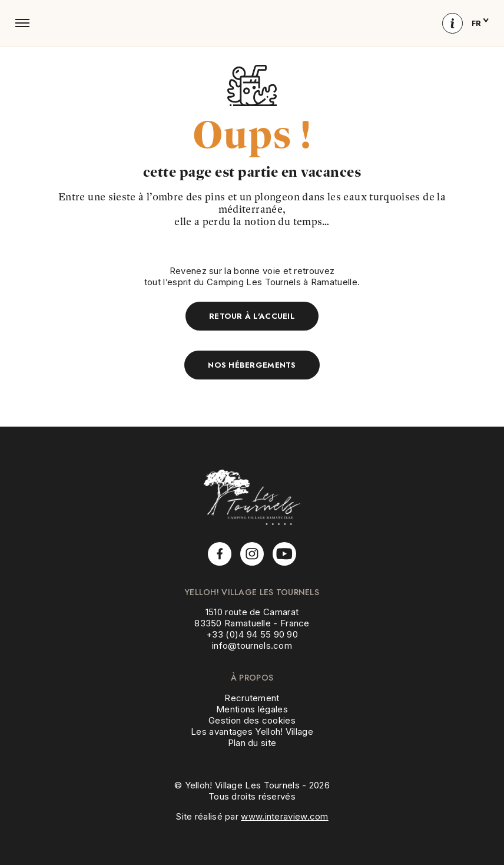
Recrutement (252, 698)
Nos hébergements (252, 365)
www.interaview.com (284, 816)
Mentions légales (252, 709)
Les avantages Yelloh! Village (252, 732)
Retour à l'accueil (252, 316)
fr (480, 23)
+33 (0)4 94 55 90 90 (252, 634)
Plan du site (252, 743)
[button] (22, 23)
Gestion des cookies (252, 720)
